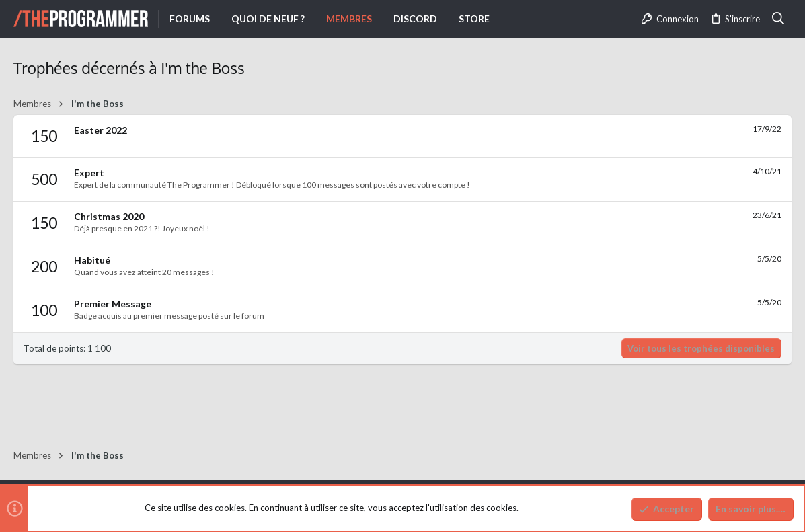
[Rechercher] (778, 19)
